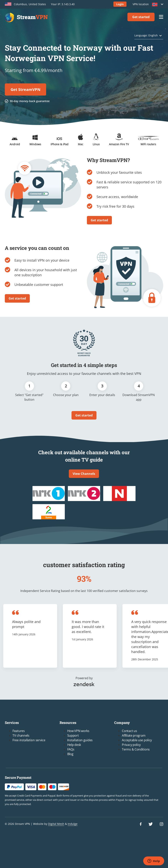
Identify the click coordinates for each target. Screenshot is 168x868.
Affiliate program (134, 735)
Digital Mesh (56, 824)
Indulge (73, 824)
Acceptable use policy (137, 740)
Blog (70, 754)
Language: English (146, 35)
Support (73, 735)
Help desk (74, 745)
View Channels (84, 474)
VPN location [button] (147, 4)
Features (19, 731)
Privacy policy (131, 745)
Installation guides (80, 740)
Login (120, 4)
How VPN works (78, 731)
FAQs (71, 749)
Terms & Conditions (136, 749)
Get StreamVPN (25, 89)
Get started (141, 17)
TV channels (21, 735)
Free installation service (29, 740)
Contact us (129, 731)
